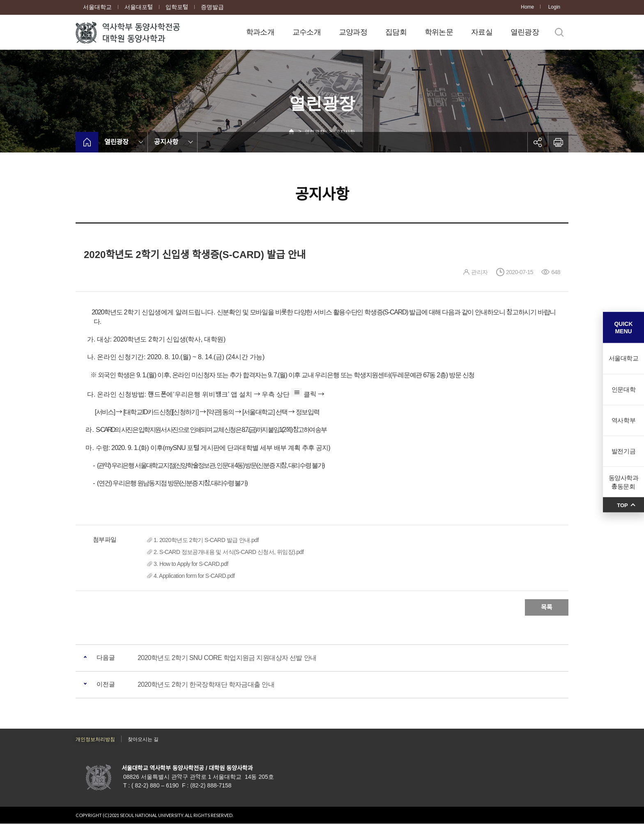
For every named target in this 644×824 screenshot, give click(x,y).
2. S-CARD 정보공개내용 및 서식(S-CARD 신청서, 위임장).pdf (229, 552)
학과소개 (260, 32)
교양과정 (353, 32)
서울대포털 (139, 7)
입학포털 (177, 7)
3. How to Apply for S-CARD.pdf (191, 564)
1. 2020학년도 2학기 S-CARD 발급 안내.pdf (206, 540)
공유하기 (538, 142)
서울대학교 (97, 7)
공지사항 (166, 142)
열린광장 (525, 32)
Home (527, 7)
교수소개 (307, 32)
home (87, 142)
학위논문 (439, 32)
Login (554, 7)
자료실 (482, 32)
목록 (547, 607)
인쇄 (558, 142)
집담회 (396, 32)
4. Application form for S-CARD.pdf (194, 576)
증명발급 (212, 7)
